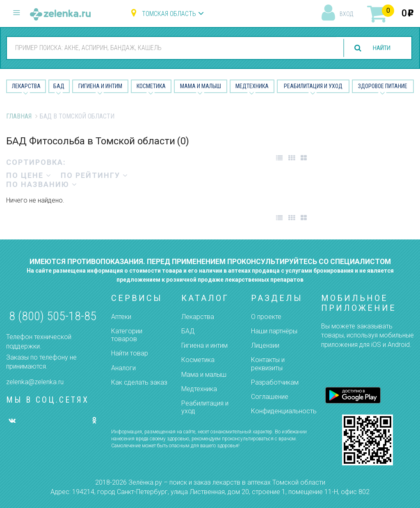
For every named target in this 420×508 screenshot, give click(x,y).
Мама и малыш (201, 86)
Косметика (151, 86)
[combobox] (170, 48)
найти (380, 48)
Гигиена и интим (204, 345)
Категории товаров (127, 335)
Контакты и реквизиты (268, 364)
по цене (29, 175)
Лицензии (265, 345)
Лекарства (26, 86)
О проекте (266, 317)
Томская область (169, 14)
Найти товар (130, 353)
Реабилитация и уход (313, 86)
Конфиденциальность (284, 411)
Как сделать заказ (139, 382)
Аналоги (123, 368)
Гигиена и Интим (100, 86)
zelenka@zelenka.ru (35, 382)
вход (346, 14)
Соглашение (270, 397)
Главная (19, 116)
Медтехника (252, 86)
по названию (42, 184)
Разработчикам (275, 382)
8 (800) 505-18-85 (53, 316)
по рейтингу (95, 175)
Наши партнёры (274, 331)
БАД (59, 86)
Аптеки (121, 317)
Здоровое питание (383, 86)
